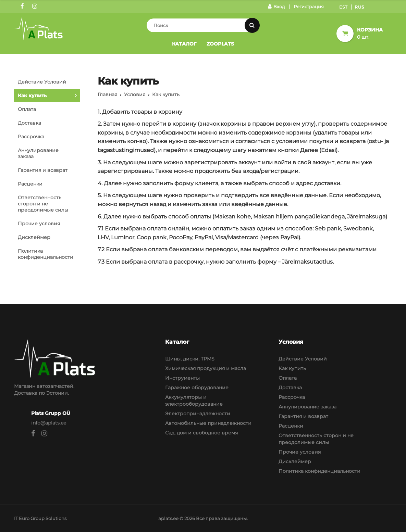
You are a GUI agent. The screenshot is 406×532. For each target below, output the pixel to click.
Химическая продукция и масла (206, 368)
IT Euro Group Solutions (40, 518)
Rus (360, 7)
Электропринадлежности (198, 414)
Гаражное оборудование (197, 388)
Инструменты (182, 378)
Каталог (184, 44)
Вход (276, 7)
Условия (135, 94)
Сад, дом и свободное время (201, 433)
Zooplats (220, 44)
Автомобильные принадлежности (208, 423)
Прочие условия (39, 224)
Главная (107, 94)
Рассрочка (31, 137)
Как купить (32, 96)
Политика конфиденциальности (46, 254)
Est (343, 7)
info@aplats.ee (49, 423)
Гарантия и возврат (43, 170)
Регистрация (309, 7)
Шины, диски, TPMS (190, 359)
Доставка (29, 123)
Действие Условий (42, 82)
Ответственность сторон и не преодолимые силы (43, 204)
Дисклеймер (34, 237)
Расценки (30, 184)
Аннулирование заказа (38, 153)
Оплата (27, 109)
